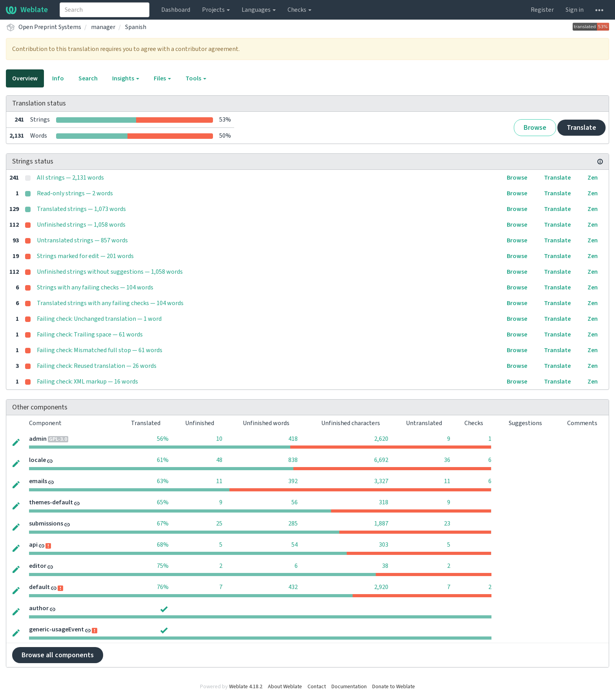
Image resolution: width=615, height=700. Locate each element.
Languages (259, 10)
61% (163, 460)
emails (38, 481)
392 (293, 481)
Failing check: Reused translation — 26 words (97, 366)
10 (219, 439)
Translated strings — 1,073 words (81, 209)
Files (162, 78)
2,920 (381, 587)
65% (163, 502)
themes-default (51, 502)
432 (293, 587)
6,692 (381, 460)
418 (293, 439)
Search (88, 78)
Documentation (349, 687)
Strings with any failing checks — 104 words (95, 287)
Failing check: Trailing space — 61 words (90, 335)
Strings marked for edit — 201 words (85, 256)
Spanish (136, 27)
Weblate (27, 10)
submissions (46, 524)
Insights (126, 78)
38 (385, 566)
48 (219, 460)
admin (38, 439)
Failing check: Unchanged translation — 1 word (99, 319)
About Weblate (285, 687)
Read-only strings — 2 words (75, 193)
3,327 (381, 481)
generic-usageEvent (56, 629)
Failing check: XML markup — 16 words (87, 382)
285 (293, 524)
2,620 (381, 439)
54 (295, 545)
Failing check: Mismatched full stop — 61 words (100, 350)
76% (163, 587)
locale (37, 460)
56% (163, 439)
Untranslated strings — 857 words (82, 240)
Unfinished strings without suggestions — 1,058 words (110, 272)
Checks (299, 10)
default (39, 587)
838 (293, 460)
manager (103, 27)
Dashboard (176, 10)
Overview (25, 78)
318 (384, 502)
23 (447, 524)
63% (163, 481)
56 (295, 502)
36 (447, 460)
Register (542, 10)
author (39, 608)
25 (219, 524)
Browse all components (58, 655)
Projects (216, 10)
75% (163, 566)
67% (163, 524)
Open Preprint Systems (50, 27)
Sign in (575, 10)
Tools (196, 78)
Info (58, 78)
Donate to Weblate (394, 687)
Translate (581, 128)
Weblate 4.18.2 (246, 687)
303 (384, 545)
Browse (535, 128)
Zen (593, 178)
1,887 (381, 524)
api (33, 545)
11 (219, 481)
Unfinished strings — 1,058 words (81, 225)
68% (163, 545)
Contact (317, 687)
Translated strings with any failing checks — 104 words (110, 303)
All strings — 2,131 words (70, 178)
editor (38, 566)
